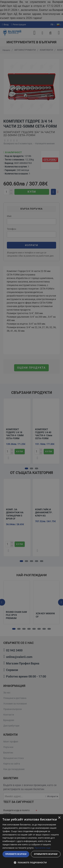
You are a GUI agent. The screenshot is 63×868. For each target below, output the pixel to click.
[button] (32, 862)
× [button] (59, 818)
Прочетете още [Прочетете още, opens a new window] (43, 848)
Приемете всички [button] (16, 854)
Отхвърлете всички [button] (46, 854)
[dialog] (32, 841)
